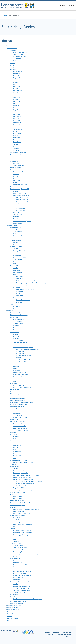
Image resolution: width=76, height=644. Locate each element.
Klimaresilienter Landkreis (23, 300)
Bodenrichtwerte (15, 390)
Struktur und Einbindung (20, 593)
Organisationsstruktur (16, 168)
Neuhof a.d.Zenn (18, 125)
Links (15, 264)
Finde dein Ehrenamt (19, 496)
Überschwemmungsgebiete (18, 396)
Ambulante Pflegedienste (20, 548)
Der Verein (16, 411)
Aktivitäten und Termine (20, 426)
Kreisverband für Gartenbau (18, 422)
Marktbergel (17, 121)
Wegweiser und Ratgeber (20, 488)
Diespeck (16, 82)
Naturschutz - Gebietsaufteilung (19, 405)
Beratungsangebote (19, 552)
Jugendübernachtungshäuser (18, 492)
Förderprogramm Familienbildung (22, 490)
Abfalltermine (17, 345)
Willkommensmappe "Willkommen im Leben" (25, 565)
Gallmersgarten (18, 91)
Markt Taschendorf (18, 118)
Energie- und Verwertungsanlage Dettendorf (28, 349)
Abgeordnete (14, 157)
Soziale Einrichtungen (16, 543)
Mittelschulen (17, 445)
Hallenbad (16, 163)
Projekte (16, 234)
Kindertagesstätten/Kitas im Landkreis (24, 462)
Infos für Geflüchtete (13, 607)
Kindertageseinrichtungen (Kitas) (19, 460)
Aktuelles (16, 191)
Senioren (13, 528)
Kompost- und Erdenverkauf (21, 377)
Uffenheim (16, 146)
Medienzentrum (18, 439)
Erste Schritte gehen (19, 319)
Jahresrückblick (18, 215)
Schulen (13, 441)
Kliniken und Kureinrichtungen (18, 601)
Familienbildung (15, 467)
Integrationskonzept (19, 511)
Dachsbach (16, 80)
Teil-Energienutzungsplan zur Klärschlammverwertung (31, 283)
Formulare (16, 212)
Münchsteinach (17, 123)
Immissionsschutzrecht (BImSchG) (23, 221)
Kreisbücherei (14, 434)
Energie (15, 274)
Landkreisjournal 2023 (22, 202)
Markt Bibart (17, 112)
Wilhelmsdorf (17, 150)
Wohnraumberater (15, 541)
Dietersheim (17, 84)
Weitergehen (17, 326)
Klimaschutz (17, 287)
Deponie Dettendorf (25, 360)
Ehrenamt (13, 494)
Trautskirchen (17, 142)
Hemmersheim (17, 101)
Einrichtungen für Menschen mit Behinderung (25, 554)
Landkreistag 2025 (15, 313)
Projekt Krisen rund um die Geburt (22, 575)
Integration (13, 507)
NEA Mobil (13, 432)
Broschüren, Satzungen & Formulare (23, 379)
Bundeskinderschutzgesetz (18, 505)
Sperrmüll (16, 364)
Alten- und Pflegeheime (20, 546)
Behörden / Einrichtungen (17, 155)
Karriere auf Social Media (20, 185)
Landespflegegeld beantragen (21, 535)
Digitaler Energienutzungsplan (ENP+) (26, 281)
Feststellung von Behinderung (21, 522)
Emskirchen (16, 86)
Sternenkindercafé (18, 330)
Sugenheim (16, 140)
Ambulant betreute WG (19, 550)
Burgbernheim (17, 76)
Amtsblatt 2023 (21, 210)
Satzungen (16, 217)
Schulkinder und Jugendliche (24, 486)
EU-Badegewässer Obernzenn (18, 398)
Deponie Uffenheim (24, 362)
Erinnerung (16, 328)
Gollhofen (16, 95)
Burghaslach (17, 78)
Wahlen (12, 67)
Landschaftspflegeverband (17, 407)
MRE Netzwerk (14, 595)
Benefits (16, 183)
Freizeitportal (17, 255)
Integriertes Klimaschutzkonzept (25, 289)
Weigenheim (17, 148)
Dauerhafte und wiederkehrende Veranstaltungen (26, 475)
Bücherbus (16, 437)
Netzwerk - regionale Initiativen (22, 236)
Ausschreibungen (18, 223)
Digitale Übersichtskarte (20, 257)
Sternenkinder (14, 317)
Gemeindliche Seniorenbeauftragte (23, 531)
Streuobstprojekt (18, 415)
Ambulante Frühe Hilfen (20, 573)
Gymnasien (16, 454)
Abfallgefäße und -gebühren (21, 343)
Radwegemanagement (16, 247)
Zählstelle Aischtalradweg (20, 253)
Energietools (20, 279)
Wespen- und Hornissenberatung (19, 315)
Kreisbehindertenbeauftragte (21, 518)
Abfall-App (16, 336)
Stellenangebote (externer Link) (22, 172)
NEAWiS (15, 537)
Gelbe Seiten (20, 296)
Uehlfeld (16, 144)
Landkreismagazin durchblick (21, 195)
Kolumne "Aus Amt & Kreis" (21, 193)
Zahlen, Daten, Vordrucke (20, 428)
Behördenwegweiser (16, 187)
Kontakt (15, 238)
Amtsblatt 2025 (21, 206)
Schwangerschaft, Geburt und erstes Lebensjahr (29, 481)
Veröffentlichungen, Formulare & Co (20, 189)
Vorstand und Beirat (19, 424)
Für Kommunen (17, 272)
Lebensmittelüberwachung (18, 392)
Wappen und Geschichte (20, 57)
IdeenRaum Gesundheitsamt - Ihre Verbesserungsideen (28, 599)
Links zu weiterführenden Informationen (24, 514)
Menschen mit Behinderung (18, 516)
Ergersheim (16, 89)
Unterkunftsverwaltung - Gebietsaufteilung (22, 402)
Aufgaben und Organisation (21, 52)
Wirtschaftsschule (18, 452)
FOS (14, 458)
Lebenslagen (11, 311)
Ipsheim (15, 108)
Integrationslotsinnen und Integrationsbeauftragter (27, 509)
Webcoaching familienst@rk (21, 473)
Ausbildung (16, 174)
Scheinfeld (16, 136)
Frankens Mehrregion (13, 610)
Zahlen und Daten (18, 54)
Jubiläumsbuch (17, 59)
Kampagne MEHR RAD (19, 251)
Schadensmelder (18, 259)
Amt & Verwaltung (12, 159)
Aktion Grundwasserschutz (18, 400)
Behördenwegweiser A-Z (14, 618)
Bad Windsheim (17, 72)
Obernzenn (16, 131)
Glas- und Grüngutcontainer (24, 356)
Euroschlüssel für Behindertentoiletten (24, 524)
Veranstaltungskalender (14, 612)
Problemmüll (17, 370)
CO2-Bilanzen (20, 291)
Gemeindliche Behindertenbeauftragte (23, 520)
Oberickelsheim (17, 129)
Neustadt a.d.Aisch (18, 127)
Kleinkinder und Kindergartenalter (25, 484)
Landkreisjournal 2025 (22, 198)
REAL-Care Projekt (18, 578)
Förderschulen (17, 447)
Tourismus (13, 304)
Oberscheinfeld (17, 133)
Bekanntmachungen (19, 219)
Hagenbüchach (17, 99)
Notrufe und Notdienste (17, 603)
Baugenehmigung (15, 383)
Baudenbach (17, 74)
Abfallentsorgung (18, 341)
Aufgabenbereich (18, 232)
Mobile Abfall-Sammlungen (21, 375)
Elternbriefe (17, 567)
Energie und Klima (15, 266)
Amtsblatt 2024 (21, 208)
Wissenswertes (17, 321)
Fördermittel (17, 270)
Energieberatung (21, 276)
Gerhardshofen (17, 93)
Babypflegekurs (17, 563)
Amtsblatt (16, 204)
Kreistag (13, 65)
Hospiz (15, 556)
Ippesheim (16, 106)
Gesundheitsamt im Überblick (18, 597)
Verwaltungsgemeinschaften (18, 153)
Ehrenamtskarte (18, 499)
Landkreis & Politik (12, 48)
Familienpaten (17, 569)
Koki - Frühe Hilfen (15, 558)
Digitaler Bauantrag (19, 385)
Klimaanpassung (18, 298)
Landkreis (13, 50)
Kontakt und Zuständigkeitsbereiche (23, 388)
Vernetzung (16, 580)
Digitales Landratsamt (13, 614)
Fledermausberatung (16, 420)
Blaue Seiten (20, 302)
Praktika (16, 176)
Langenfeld (16, 110)
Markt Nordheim (18, 116)
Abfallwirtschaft (15, 332)
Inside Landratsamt (18, 180)
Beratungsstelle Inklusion (17, 501)
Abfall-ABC (16, 338)
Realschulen (17, 449)
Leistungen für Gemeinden (14, 605)
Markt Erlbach (17, 114)
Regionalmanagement (16, 227)
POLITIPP (16, 539)
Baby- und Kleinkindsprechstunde (22, 571)
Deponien (19, 358)
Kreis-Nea (7, 46)
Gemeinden (13, 69)
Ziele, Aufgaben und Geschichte (22, 586)
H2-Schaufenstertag (22, 285)
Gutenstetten (17, 97)
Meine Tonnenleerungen (20, 373)
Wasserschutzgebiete (16, 394)
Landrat (12, 63)
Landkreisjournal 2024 (22, 200)
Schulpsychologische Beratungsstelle (20, 503)
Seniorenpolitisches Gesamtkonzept (23, 533)
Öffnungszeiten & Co (16, 161)
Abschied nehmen (18, 323)
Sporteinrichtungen (19, 165)
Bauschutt (16, 366)
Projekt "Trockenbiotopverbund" (22, 417)
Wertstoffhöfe (20, 351)
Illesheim (16, 104)
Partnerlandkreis (18, 61)
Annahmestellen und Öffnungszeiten (23, 347)
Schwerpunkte (17, 413)
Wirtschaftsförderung (16, 240)
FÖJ (14, 178)
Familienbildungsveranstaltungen (22, 477)
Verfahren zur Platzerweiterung (22, 590)
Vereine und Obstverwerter (21, 430)
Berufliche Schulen (18, 456)
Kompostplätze (20, 353)
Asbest (15, 368)
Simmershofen (17, 138)
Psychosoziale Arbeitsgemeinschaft (20, 582)
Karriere (13, 170)
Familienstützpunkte (19, 471)
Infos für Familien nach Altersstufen (23, 479)
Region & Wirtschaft (13, 225)
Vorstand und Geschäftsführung (22, 588)
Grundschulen (17, 443)
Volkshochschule (15, 464)
